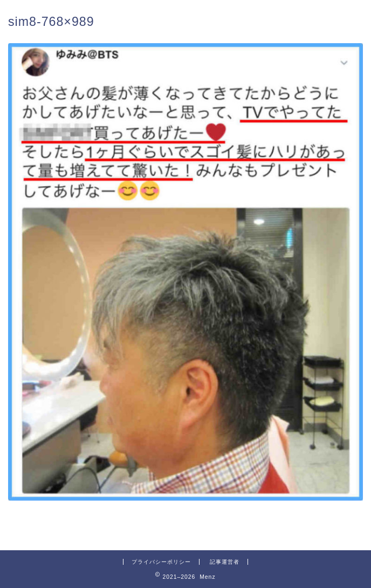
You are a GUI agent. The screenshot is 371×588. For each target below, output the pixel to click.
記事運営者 (225, 562)
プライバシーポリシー (161, 562)
